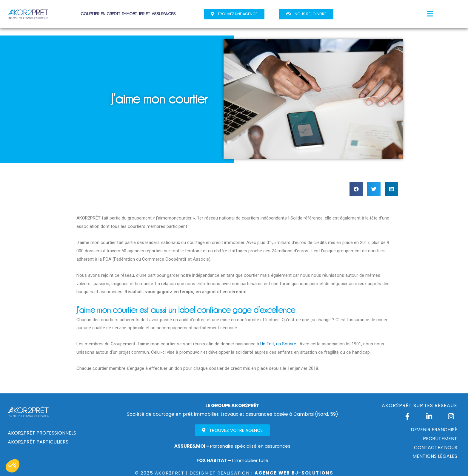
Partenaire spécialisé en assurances (232, 446)
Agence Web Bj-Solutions (294, 473)
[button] (234, 14)
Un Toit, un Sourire (278, 344)
